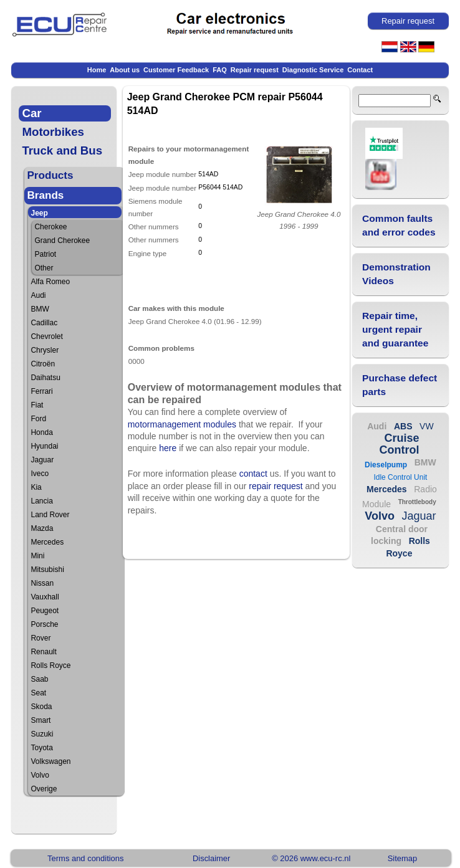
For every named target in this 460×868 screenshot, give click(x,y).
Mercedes (47, 542)
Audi (38, 295)
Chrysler (45, 350)
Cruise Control (399, 444)
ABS (403, 426)
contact (253, 474)
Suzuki (42, 734)
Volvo (40, 775)
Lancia (41, 501)
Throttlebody (417, 502)
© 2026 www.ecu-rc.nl (311, 858)
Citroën (43, 364)
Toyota (41, 748)
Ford (38, 419)
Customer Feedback (176, 70)
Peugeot (45, 611)
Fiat (37, 405)
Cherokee (50, 227)
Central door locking (399, 535)
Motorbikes (53, 132)
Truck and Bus (62, 150)
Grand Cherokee (62, 241)
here (168, 448)
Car (31, 113)
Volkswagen (50, 761)
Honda (41, 432)
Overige (44, 789)
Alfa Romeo (50, 282)
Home (97, 70)
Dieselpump (386, 465)
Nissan (42, 583)
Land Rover (50, 515)
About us (125, 70)
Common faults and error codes (399, 225)
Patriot (45, 254)
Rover (41, 638)
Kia (36, 487)
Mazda (42, 528)
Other (44, 268)
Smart (41, 720)
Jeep (39, 213)
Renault (43, 652)
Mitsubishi (47, 570)
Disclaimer (211, 858)
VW (427, 426)
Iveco (40, 474)
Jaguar (42, 460)
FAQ (220, 70)
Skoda (41, 707)
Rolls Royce (50, 665)
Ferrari (41, 391)
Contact (360, 70)
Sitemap (403, 858)
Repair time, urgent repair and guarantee (395, 329)
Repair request (255, 70)
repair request (276, 486)
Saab (39, 679)
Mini (37, 556)
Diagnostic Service (313, 70)
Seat (38, 693)
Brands (45, 195)
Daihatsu (45, 378)
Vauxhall (45, 597)
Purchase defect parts (400, 385)
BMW (40, 309)
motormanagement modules (182, 424)
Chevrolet (46, 336)
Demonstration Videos (396, 274)
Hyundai (44, 446)
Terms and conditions (85, 858)
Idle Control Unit (400, 477)
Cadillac (44, 323)
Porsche (44, 624)
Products (50, 175)
